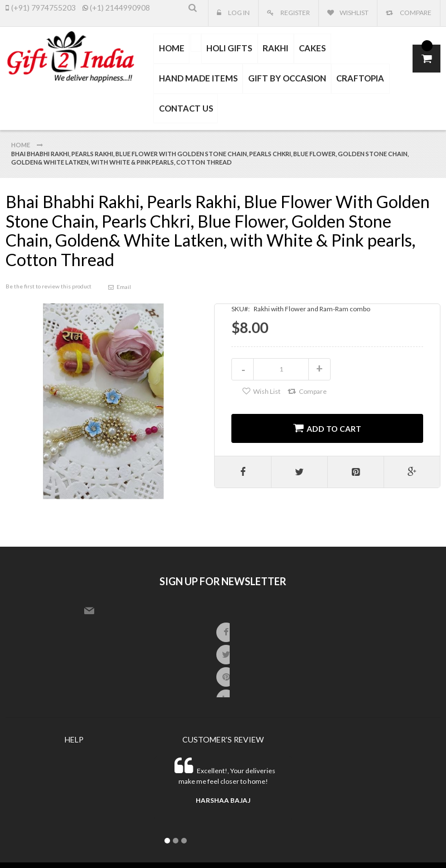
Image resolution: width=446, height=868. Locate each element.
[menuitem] (195, 43)
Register (295, 13)
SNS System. (217, 844)
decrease (243, 370)
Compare (415, 13)
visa (323, 845)
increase (319, 370)
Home (21, 145)
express (366, 845)
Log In (238, 13)
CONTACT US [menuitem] (185, 109)
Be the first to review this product (49, 287)
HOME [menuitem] (171, 49)
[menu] (278, 79)
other (427, 845)
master (348, 845)
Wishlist (354, 13)
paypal (392, 845)
